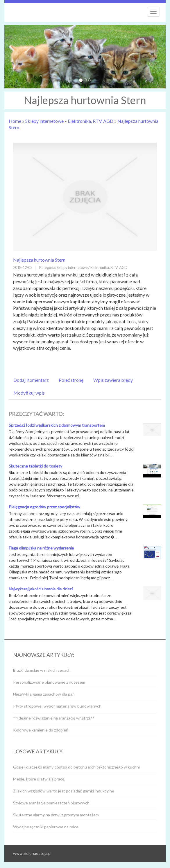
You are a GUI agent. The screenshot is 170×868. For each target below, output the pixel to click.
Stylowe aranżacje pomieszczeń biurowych (51, 803)
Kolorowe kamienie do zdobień (41, 730)
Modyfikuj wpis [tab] (29, 393)
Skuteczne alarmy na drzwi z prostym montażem (56, 815)
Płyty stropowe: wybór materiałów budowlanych (57, 706)
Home (15, 121)
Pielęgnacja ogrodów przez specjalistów (44, 507)
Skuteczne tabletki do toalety (35, 466)
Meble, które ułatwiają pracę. (39, 779)
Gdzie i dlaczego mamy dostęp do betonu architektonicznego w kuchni (76, 767)
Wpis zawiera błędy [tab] (113, 380)
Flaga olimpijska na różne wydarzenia (41, 548)
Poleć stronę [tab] (71, 380)
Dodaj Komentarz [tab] (31, 380)
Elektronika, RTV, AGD (91, 121)
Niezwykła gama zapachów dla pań (44, 694)
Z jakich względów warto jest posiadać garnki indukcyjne (64, 791)
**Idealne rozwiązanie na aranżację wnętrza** (54, 718)
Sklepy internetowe (44, 121)
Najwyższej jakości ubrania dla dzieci (41, 589)
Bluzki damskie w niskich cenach (42, 670)
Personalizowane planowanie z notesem (49, 682)
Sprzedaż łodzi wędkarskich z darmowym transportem (57, 425)
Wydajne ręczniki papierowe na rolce (46, 827)
